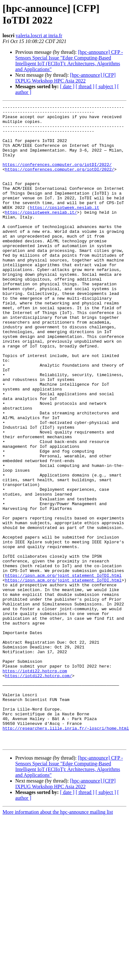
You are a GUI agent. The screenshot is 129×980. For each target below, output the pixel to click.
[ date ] (67, 86)
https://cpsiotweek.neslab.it (64, 228)
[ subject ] (106, 86)
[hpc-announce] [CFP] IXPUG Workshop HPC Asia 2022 (65, 78)
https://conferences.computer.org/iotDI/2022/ (57, 177)
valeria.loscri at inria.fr (39, 36)
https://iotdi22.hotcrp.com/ (39, 790)
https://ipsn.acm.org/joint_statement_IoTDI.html (63, 670)
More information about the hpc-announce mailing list (58, 940)
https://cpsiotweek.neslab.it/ (41, 234)
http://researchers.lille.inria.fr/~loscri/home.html (66, 853)
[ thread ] (85, 86)
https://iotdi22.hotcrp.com (35, 784)
